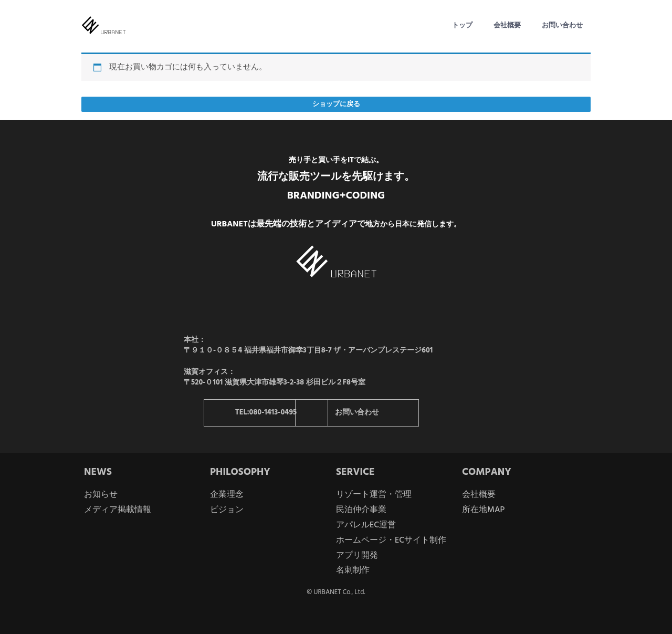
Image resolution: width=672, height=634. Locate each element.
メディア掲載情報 (118, 510)
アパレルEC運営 (366, 525)
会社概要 (507, 25)
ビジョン (227, 510)
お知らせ (101, 495)
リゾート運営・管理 (374, 495)
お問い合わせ (562, 25)
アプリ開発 (357, 555)
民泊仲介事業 (361, 510)
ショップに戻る (336, 104)
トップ (462, 25)
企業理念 (227, 495)
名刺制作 (353, 570)
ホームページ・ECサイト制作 (391, 540)
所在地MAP (483, 510)
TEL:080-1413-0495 (267, 413)
